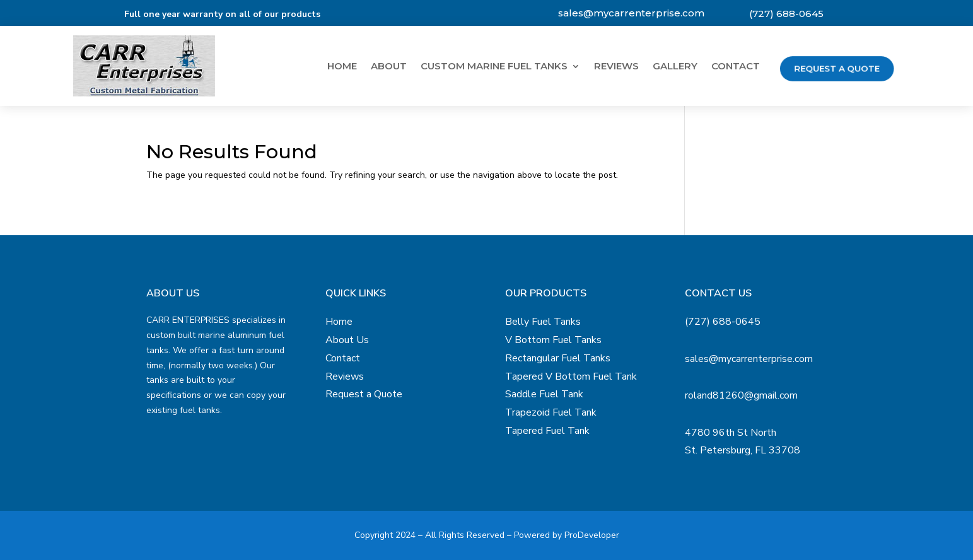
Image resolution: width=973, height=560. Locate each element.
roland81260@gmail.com (741, 395)
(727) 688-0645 (786, 14)
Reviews (616, 67)
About (389, 67)
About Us (347, 340)
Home (342, 67)
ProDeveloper (592, 535)
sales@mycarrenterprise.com (631, 13)
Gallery (675, 67)
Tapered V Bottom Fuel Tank (571, 376)
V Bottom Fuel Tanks (553, 340)
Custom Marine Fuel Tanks (494, 67)
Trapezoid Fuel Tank (551, 412)
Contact (736, 67)
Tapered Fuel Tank (547, 431)
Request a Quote (837, 68)
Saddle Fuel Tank (544, 394)
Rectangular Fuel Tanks (558, 358)
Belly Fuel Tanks (543, 322)
